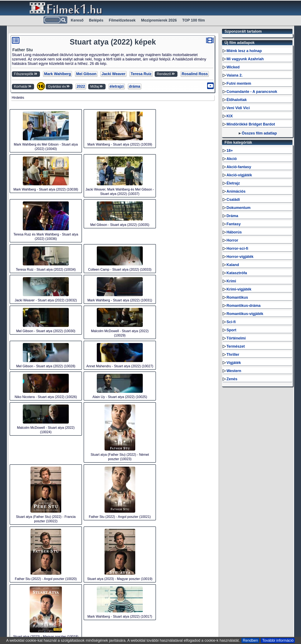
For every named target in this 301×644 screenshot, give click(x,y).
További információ (278, 640)
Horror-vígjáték (240, 311)
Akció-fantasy (239, 221)
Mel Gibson (86, 74)
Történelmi (236, 393)
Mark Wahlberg (57, 74)
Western (234, 425)
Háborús (234, 287)
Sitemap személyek (149, 616)
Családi (233, 254)
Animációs (236, 246)
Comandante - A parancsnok (252, 146)
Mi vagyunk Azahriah (245, 114)
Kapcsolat (204, 616)
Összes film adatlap (259, 188)
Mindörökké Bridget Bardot (251, 179)
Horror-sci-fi (237, 303)
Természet (236, 401)
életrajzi (117, 86)
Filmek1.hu (110, 616)
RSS (126, 616)
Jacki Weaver (114, 74)
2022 (81, 86)
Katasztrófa (237, 328)
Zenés (232, 434)
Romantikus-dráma (243, 360)
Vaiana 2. (234, 130)
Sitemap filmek (181, 616)
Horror (232, 295)
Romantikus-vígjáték (245, 368)
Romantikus (237, 352)
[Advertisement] (113, 129)
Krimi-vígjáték (239, 344)
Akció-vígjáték (239, 230)
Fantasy (233, 279)
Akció (231, 213)
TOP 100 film (194, 20)
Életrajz (233, 238)
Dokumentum (238, 262)
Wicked (233, 122)
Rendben (250, 640)
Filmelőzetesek (122, 20)
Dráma (232, 270)
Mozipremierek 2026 (159, 20)
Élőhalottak (237, 154)
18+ (230, 205)
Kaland (233, 319)
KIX (230, 171)
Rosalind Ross (195, 74)
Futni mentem (239, 138)
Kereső (77, 20)
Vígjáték (234, 417)
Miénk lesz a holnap (244, 105)
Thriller (233, 409)
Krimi (231, 336)
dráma (135, 86)
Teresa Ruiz (141, 74)
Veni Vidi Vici (238, 163)
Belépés (96, 20)
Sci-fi (231, 376)
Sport (231, 385)
